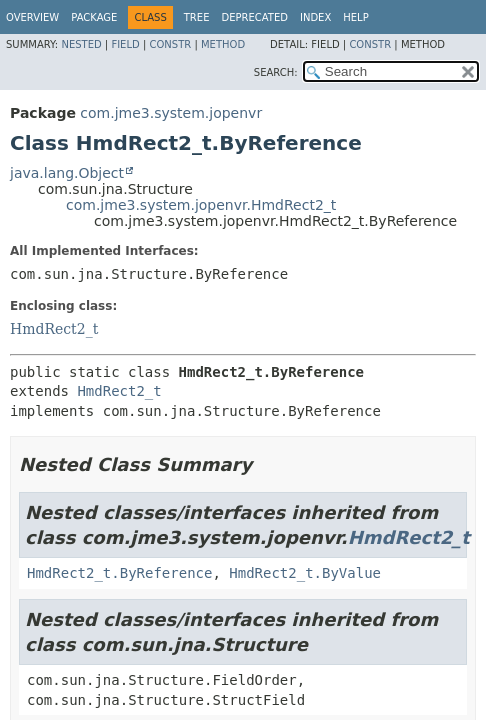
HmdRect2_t (54, 329)
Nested (81, 44)
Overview (32, 17)
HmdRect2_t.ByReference (119, 573)
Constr (170, 44)
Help (355, 17)
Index (315, 17)
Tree (197, 17)
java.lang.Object (67, 173)
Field (125, 44)
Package (94, 17)
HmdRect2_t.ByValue (305, 573)
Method (223, 44)
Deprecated (254, 17)
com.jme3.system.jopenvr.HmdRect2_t (201, 205)
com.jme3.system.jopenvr (171, 113)
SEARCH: (276, 72)
